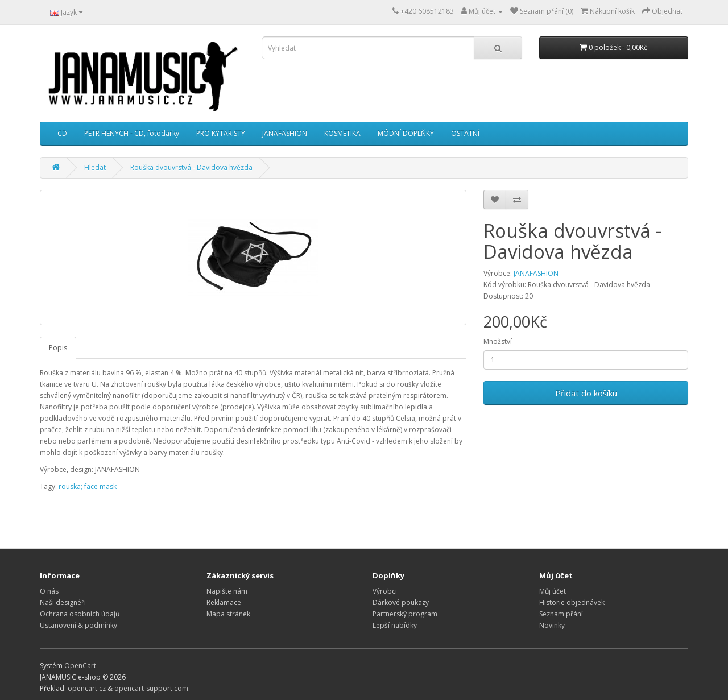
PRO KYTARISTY (221, 133)
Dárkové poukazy (401, 602)
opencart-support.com (151, 688)
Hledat (95, 167)
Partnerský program (405, 614)
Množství (498, 341)
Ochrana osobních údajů (80, 614)
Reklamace (224, 602)
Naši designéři (63, 602)
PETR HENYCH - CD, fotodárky (132, 133)
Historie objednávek (572, 602)
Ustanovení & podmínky (78, 625)
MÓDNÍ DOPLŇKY (406, 133)
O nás (49, 591)
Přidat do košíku (586, 393)
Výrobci (385, 591)
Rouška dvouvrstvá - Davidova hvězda (191, 167)
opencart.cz (87, 688)
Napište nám (227, 591)
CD (62, 133)
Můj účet (553, 591)
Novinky (552, 625)
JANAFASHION (285, 133)
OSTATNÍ (465, 133)
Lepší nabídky (395, 625)
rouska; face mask (88, 486)
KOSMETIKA (342, 133)
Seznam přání (561, 614)
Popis (58, 348)
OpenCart (80, 666)
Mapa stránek (228, 614)
